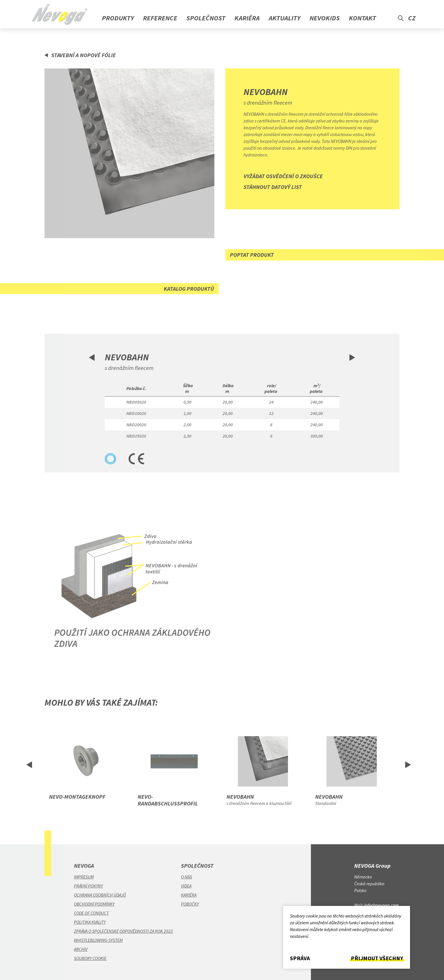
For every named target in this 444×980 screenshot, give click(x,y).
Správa (300, 958)
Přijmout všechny (377, 958)
